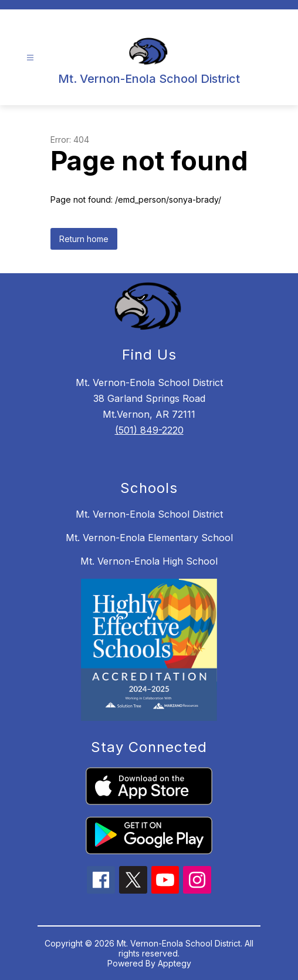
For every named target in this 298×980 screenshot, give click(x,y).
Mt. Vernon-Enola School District (149, 514)
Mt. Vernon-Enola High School (149, 561)
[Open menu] (30, 58)
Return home (84, 239)
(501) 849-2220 (149, 430)
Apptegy (175, 963)
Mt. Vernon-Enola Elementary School (149, 538)
